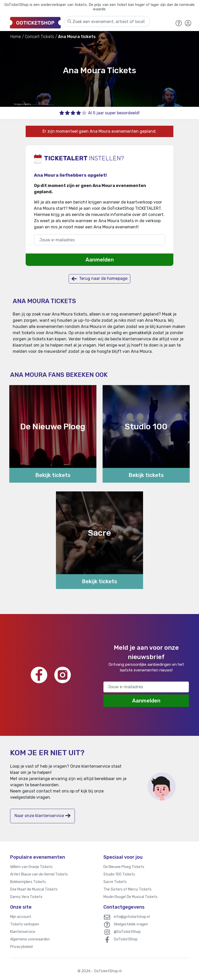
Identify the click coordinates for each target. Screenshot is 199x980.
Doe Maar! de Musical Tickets (34, 889)
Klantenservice (23, 932)
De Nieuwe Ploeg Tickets (124, 867)
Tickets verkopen (25, 924)
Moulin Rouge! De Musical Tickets (130, 897)
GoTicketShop (126, 939)
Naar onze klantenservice (42, 816)
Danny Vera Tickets (26, 897)
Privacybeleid (21, 947)
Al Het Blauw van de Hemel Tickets (39, 874)
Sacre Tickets (115, 882)
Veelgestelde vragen (131, 924)
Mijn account (21, 917)
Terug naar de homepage (99, 279)
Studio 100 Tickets (119, 874)
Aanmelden (100, 260)
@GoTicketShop (127, 932)
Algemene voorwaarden (30, 939)
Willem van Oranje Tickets (31, 867)
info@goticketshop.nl (132, 917)
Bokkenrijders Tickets (28, 882)
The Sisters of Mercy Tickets (127, 889)
